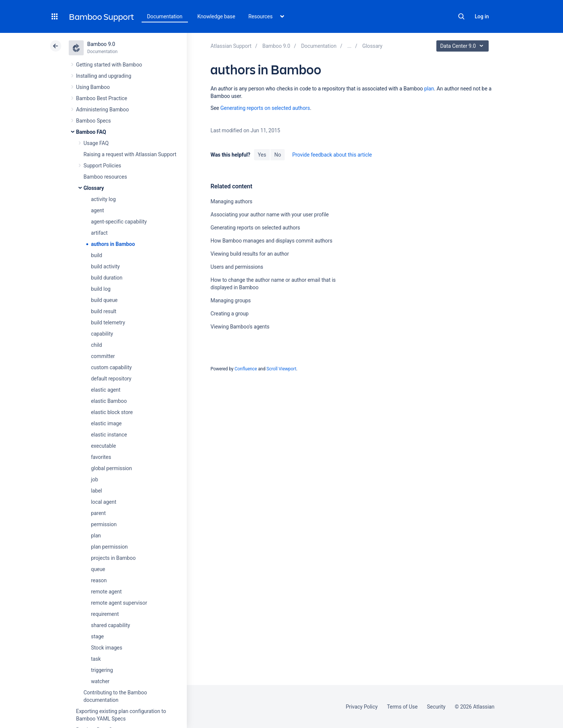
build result (104, 311)
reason (99, 580)
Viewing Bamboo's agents (240, 327)
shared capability (111, 625)
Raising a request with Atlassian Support (130, 154)
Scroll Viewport (281, 369)
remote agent (106, 592)
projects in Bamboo (114, 558)
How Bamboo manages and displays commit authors (271, 241)
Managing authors (231, 201)
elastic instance (109, 435)
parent (98, 513)
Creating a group (229, 314)
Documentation (165, 16)
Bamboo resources (105, 177)
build (97, 255)
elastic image (106, 423)
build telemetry (108, 323)
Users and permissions (237, 267)
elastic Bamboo (109, 401)
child (97, 345)
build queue (104, 300)
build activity (106, 266)
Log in (482, 16)
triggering (102, 670)
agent (98, 210)
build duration (107, 278)
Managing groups (231, 300)
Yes (262, 155)
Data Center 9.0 (463, 46)
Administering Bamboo (103, 109)
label (97, 491)
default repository (111, 379)
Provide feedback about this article (332, 155)
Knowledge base (216, 16)
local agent (104, 502)
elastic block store (112, 412)
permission (104, 524)
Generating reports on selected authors (265, 108)
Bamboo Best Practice (102, 98)
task (96, 659)
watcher (100, 681)
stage (98, 636)
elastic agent (106, 390)
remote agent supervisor (119, 603)
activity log (103, 199)
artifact (100, 233)
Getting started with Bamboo (109, 65)
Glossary (94, 188)
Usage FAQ (96, 143)
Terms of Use (402, 707)
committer (103, 356)
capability (102, 334)
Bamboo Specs (94, 121)
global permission (112, 468)
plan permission (109, 547)
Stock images (107, 648)
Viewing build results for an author (250, 254)
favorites (101, 457)
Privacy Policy (362, 707)
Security (436, 707)
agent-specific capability (119, 222)
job (95, 479)
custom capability (112, 367)
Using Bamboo (93, 87)
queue (98, 569)
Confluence (246, 369)
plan (96, 536)
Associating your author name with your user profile (269, 215)
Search (461, 16)
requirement (105, 614)
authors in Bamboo (113, 244)
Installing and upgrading (104, 76)
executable (104, 446)
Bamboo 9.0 (101, 44)
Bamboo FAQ (91, 132)
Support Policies (103, 166)
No (278, 155)
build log (101, 289)
